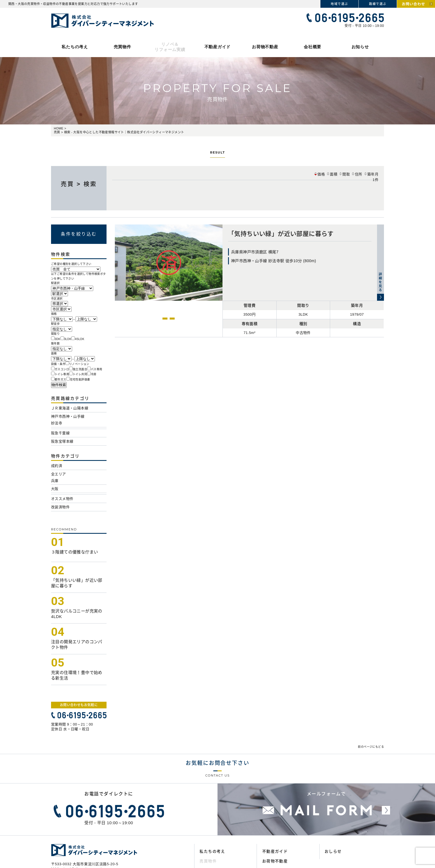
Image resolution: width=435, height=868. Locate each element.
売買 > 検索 (79, 184)
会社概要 (313, 47)
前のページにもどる (371, 747)
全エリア (59, 474)
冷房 (94, 374)
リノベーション (79, 364)
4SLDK (80, 339)
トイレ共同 (80, 374)
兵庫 (55, 481)
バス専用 (97, 369)
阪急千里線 (60, 433)
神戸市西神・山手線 (68, 416)
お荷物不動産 (265, 47)
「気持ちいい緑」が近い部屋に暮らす (281, 234)
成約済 (57, 466)
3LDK (68, 339)
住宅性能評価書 (80, 380)
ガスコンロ (62, 369)
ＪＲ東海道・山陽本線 (70, 408)
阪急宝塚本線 (62, 441)
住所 (357, 174)
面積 (332, 174)
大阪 (55, 489)
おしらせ (333, 851)
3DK (58, 339)
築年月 (371, 174)
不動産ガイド (218, 47)
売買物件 (122, 47)
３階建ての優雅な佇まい (74, 552)
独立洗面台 (80, 369)
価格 (319, 174)
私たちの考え (75, 47)
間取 (344, 174)
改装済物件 (60, 507)
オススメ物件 (62, 499)
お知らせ (360, 47)
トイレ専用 (62, 374)
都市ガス (60, 380)
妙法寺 (57, 423)
